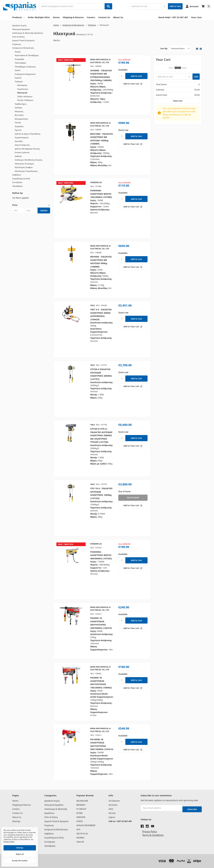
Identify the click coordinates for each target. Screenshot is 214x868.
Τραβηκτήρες (21, 104)
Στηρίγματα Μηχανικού (25, 74)
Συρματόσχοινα (22, 137)
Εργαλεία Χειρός (19, 25)
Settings (20, 848)
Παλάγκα (19, 82)
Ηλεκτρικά (22, 93)
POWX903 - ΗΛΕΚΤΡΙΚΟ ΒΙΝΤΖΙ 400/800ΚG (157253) (101, 555)
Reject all (20, 854)
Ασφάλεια (17, 175)
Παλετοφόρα (20, 63)
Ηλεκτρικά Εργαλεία (21, 29)
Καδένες (18, 156)
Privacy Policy (150, 829)
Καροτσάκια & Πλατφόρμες (27, 55)
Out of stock (133, 497)
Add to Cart (175, 6)
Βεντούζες (19, 115)
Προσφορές (17, 186)
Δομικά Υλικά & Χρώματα (23, 40)
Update (44, 210)
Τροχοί (18, 52)
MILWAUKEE (82, 801)
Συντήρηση (17, 182)
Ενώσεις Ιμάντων (22, 152)
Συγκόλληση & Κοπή (21, 179)
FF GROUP (81, 809)
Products (18, 17)
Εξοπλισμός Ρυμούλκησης (26, 171)
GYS (78, 829)
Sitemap (16, 821)
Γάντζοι (18, 123)
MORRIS (80, 838)
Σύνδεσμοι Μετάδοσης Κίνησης (29, 160)
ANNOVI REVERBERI (86, 825)
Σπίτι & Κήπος (18, 37)
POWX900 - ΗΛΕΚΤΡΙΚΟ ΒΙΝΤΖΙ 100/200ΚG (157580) (101, 194)
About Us (118, 17)
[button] (31, 205)
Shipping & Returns (73, 17)
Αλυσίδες (19, 141)
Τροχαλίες (19, 126)
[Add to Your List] (133, 84)
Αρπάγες (18, 108)
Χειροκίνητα (23, 89)
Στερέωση (17, 44)
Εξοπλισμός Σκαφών (24, 167)
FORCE (80, 821)
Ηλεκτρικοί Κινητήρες (24, 164)
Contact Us (104, 17)
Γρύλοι (18, 70)
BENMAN (81, 805)
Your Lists (196, 17)
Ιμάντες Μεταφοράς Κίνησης (27, 149)
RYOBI (79, 813)
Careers (91, 17)
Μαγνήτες (19, 111)
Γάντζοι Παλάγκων (25, 100)
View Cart (178, 101)
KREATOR (81, 817)
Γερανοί (18, 78)
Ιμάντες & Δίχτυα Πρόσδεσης (28, 134)
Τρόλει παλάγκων (25, 96)
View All (80, 842)
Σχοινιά (18, 130)
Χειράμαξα (19, 59)
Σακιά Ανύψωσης (22, 145)
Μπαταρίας (22, 85)
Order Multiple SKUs (39, 17)
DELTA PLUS (82, 834)
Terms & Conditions (153, 832)
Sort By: (164, 48)
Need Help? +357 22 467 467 (173, 17)
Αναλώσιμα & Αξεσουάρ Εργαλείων (28, 33)
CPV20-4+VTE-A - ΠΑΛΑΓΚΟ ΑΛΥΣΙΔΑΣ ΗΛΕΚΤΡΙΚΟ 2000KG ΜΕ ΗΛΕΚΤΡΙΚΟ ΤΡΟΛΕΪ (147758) (101, 435)
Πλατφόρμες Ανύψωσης (25, 67)
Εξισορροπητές (21, 119)
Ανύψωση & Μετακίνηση (23, 48)
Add (196, 77)
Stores (56, 17)
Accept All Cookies (20, 861)
